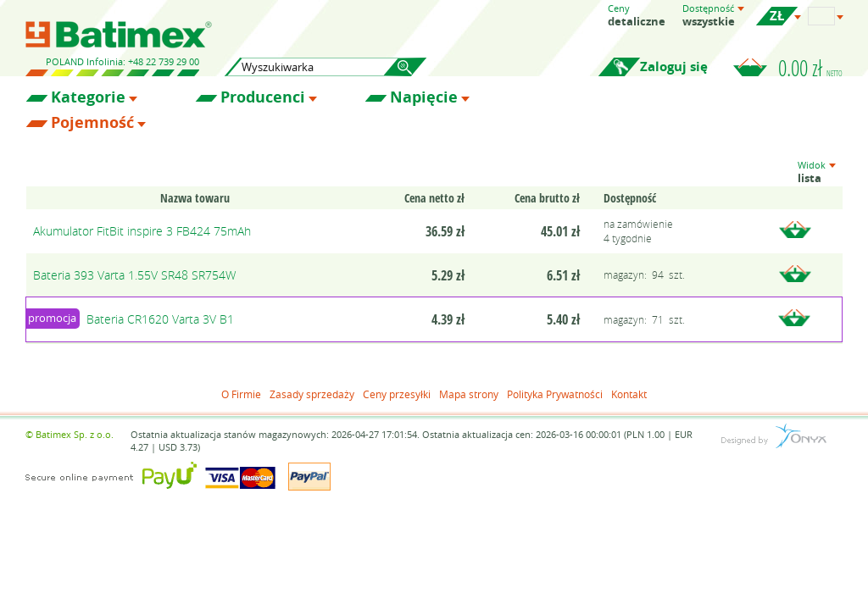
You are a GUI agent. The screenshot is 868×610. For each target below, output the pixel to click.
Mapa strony (469, 394)
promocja (52, 318)
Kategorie (88, 97)
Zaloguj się (674, 67)
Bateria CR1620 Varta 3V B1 (160, 319)
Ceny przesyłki (397, 394)
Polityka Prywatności (555, 394)
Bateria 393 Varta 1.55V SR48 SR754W (134, 275)
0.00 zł (810, 68)
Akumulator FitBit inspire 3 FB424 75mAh (142, 231)
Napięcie (424, 97)
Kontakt (629, 394)
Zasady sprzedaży (312, 394)
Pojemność (92, 123)
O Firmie (241, 394)
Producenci (263, 97)
